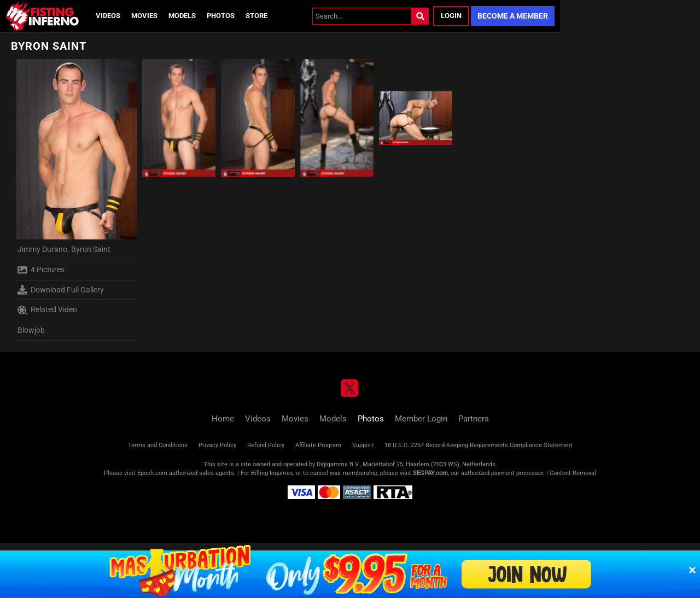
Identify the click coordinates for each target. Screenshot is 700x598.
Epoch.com (152, 473)
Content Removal (573, 473)
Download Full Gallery (61, 290)
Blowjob (31, 330)
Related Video (47, 310)
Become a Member (513, 16)
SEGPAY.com (430, 473)
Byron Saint (91, 249)
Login (451, 16)
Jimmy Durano (42, 249)
